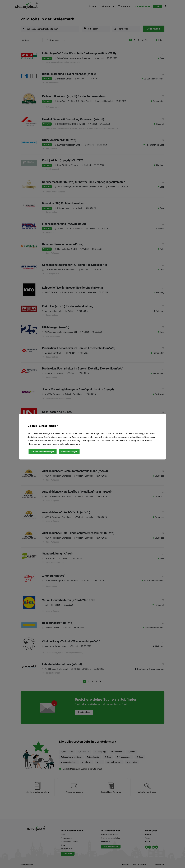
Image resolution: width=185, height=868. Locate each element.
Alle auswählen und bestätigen (43, 452)
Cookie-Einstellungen (69, 452)
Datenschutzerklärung (70, 444)
